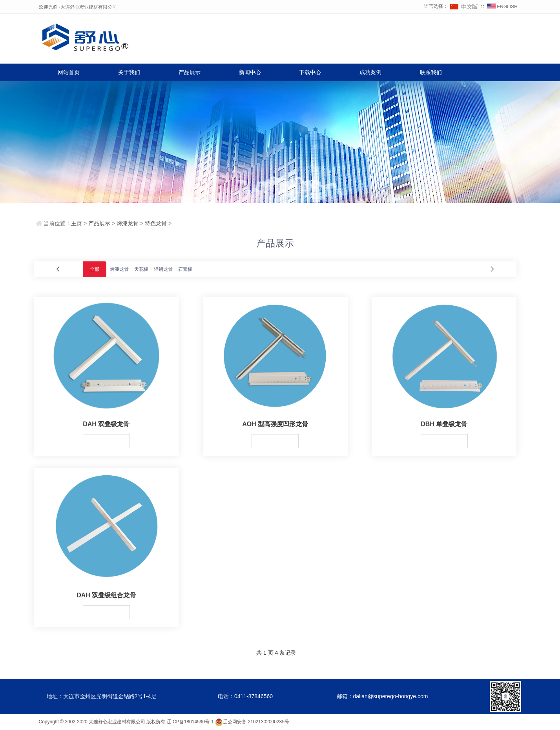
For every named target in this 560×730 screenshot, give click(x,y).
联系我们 (431, 72)
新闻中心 (250, 72)
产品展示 (190, 72)
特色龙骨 (156, 223)
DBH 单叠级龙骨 (444, 424)
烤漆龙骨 (128, 223)
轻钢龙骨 (163, 269)
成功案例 (370, 72)
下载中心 (310, 72)
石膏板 (185, 269)
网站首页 (69, 72)
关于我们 (129, 72)
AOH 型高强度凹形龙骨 (275, 424)
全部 (95, 269)
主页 (77, 223)
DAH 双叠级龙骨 (106, 424)
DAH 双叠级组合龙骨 (106, 595)
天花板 (141, 269)
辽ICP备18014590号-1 (190, 722)
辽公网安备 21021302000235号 (252, 722)
